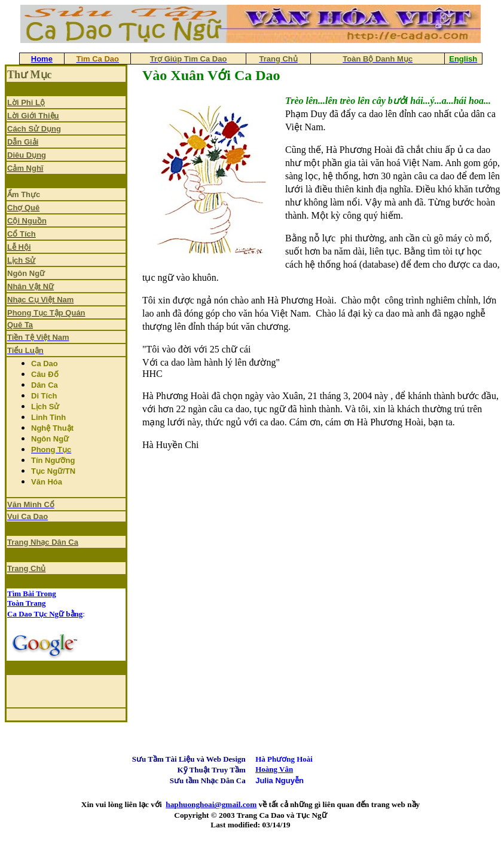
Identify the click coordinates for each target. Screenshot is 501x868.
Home (42, 59)
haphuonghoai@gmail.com (211, 804)
